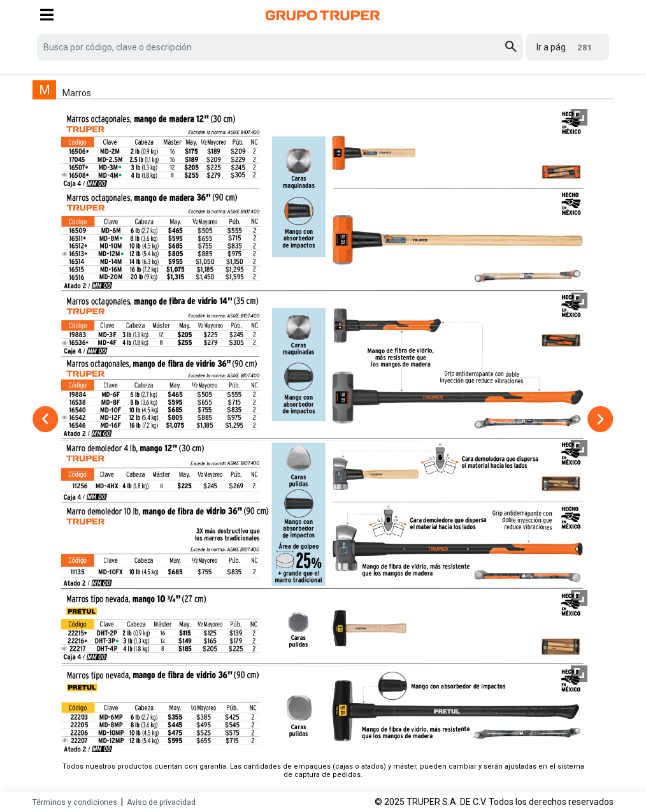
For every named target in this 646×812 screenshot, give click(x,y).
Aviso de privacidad (161, 802)
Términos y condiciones (75, 802)
